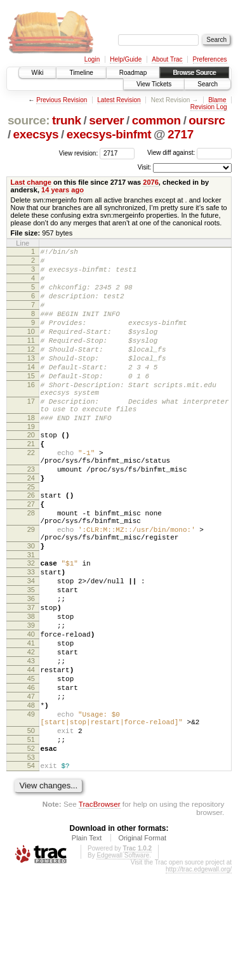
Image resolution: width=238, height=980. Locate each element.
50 (31, 830)
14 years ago (63, 190)
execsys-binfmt (109, 134)
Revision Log (209, 107)
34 (31, 647)
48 (31, 798)
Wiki (38, 73)
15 (31, 402)
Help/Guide (126, 59)
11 (31, 359)
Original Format (142, 944)
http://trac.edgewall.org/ (199, 976)
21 (31, 484)
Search (208, 84)
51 (31, 840)
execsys (36, 134)
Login (92, 59)
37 (31, 680)
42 (31, 734)
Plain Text (87, 944)
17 (31, 434)
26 (31, 545)
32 (31, 626)
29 (31, 586)
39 (31, 701)
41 (31, 723)
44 (31, 755)
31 (31, 618)
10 (31, 348)
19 (31, 465)
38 (31, 691)
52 (31, 851)
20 (31, 473)
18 (31, 454)
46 (31, 777)
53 (31, 862)
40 (31, 712)
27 (31, 555)
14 (31, 392)
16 (31, 413)
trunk (67, 120)
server (106, 120)
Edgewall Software (123, 962)
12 (31, 370)
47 (31, 788)
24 (31, 526)
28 (31, 566)
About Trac (167, 59)
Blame (217, 100)
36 (31, 669)
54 (31, 870)
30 (31, 607)
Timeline (81, 73)
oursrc (207, 120)
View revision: (79, 153)
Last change (31, 182)
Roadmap (133, 73)
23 (31, 515)
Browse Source (194, 73)
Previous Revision (62, 100)
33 (31, 637)
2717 (181, 134)
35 (31, 658)
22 (31, 494)
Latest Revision (119, 100)
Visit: (145, 167)
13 (31, 381)
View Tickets (154, 84)
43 (31, 745)
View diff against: (189, 153)
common (156, 120)
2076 (151, 182)
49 (31, 809)
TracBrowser (100, 910)
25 (31, 536)
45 (31, 766)
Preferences (210, 59)
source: (29, 120)
